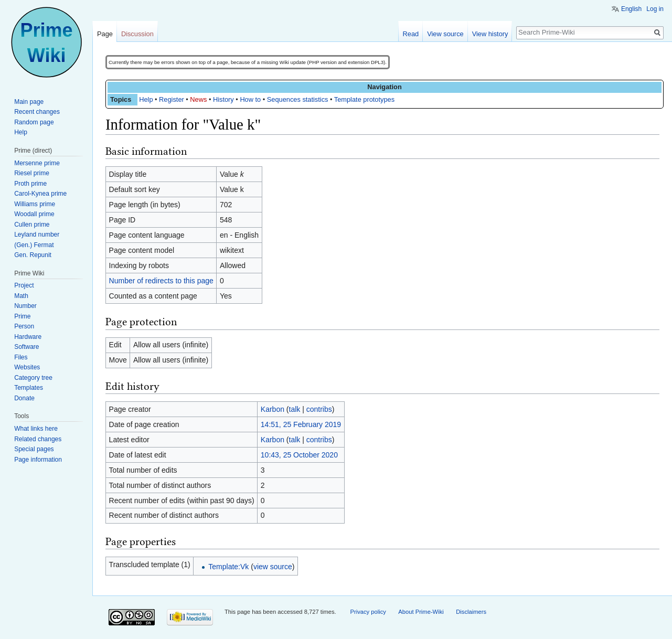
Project (24, 285)
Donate (24, 398)
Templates (29, 388)
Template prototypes (364, 99)
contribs (319, 409)
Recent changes (37, 112)
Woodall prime (34, 214)
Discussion (137, 34)
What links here (36, 429)
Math (21, 296)
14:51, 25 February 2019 (301, 424)
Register (172, 99)
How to (250, 99)
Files (21, 357)
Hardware (28, 337)
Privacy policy (368, 612)
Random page (34, 122)
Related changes (38, 439)
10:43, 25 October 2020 (299, 455)
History (223, 99)
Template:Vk (228, 567)
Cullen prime (32, 225)
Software (26, 347)
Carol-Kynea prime (40, 194)
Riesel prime (32, 173)
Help (146, 99)
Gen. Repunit (33, 255)
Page (105, 34)
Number (25, 306)
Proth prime (30, 184)
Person (24, 326)
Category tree (33, 378)
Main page (29, 102)
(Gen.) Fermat (34, 245)
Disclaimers (471, 612)
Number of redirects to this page (161, 281)
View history (490, 34)
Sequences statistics (298, 99)
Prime (22, 316)
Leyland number (37, 235)
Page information (38, 460)
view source (273, 567)
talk (295, 409)
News (198, 99)
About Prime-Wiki (421, 612)
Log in (655, 9)
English (631, 9)
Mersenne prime (37, 163)
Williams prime (35, 204)
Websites (27, 367)
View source (445, 34)
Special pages (34, 449)
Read (411, 34)
